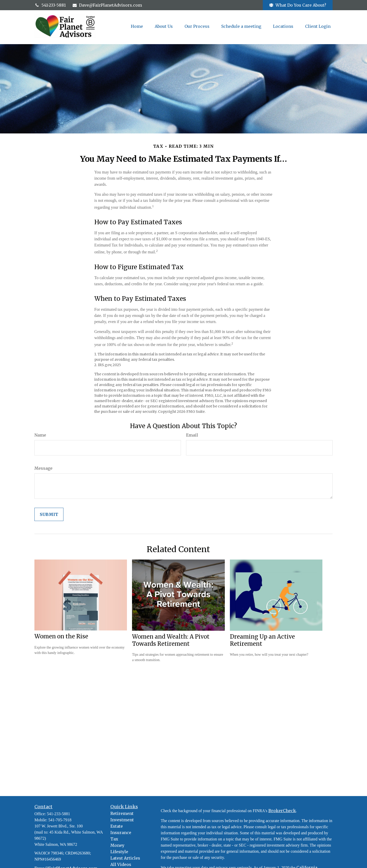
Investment (122, 820)
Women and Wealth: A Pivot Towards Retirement (171, 640)
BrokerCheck (282, 811)
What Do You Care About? (298, 5)
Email (192, 435)
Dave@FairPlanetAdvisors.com (107, 5)
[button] (137, 26)
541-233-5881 (50, 5)
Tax (114, 839)
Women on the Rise (61, 636)
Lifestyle (119, 852)
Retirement (122, 813)
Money (117, 845)
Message (43, 468)
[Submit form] (49, 514)
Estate (117, 826)
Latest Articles (125, 858)
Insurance (121, 833)
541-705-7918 (60, 820)
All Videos (121, 864)
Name (40, 435)
